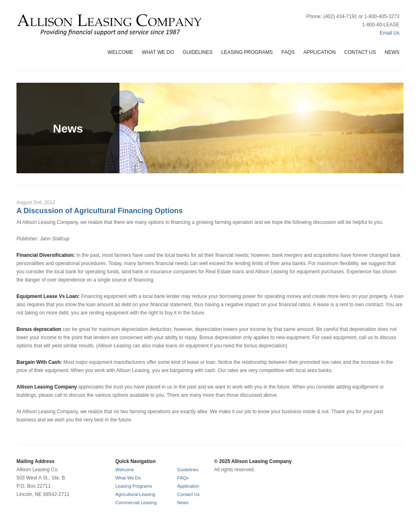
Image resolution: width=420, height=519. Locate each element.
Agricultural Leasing (135, 494)
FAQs (288, 52)
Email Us (390, 33)
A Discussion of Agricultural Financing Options (100, 211)
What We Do (158, 52)
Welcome (120, 52)
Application (320, 52)
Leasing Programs (247, 52)
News (392, 52)
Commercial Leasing (136, 503)
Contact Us (360, 52)
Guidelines (198, 52)
